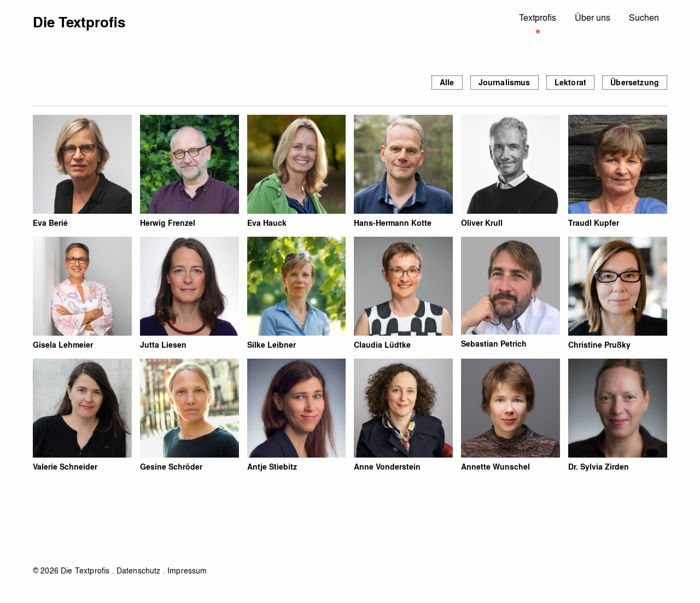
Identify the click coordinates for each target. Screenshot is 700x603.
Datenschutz (139, 570)
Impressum (187, 570)
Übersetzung (635, 82)
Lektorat (570, 82)
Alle (447, 82)
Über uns (593, 17)
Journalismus (504, 82)
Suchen (644, 17)
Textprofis (538, 17)
